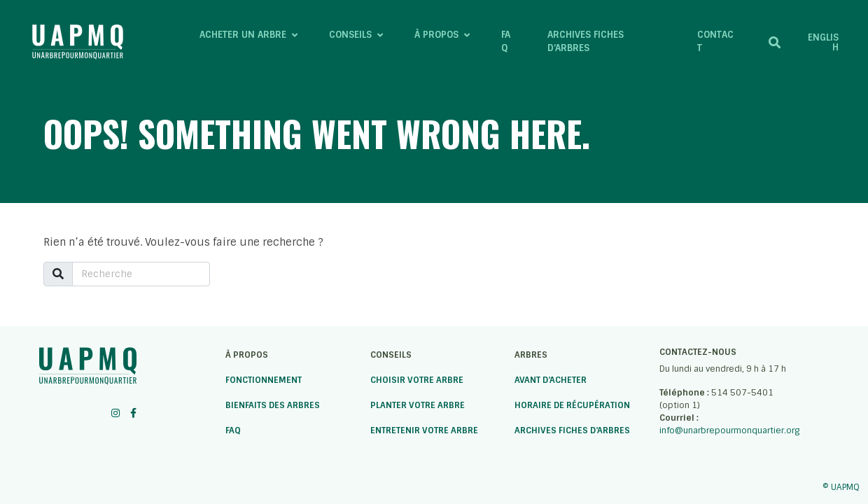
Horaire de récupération (572, 405)
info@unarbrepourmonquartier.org (729, 430)
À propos (247, 355)
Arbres (531, 355)
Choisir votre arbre (417, 380)
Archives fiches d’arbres (572, 430)
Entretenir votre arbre (424, 430)
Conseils (391, 355)
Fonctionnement (264, 380)
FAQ (233, 430)
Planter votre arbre (418, 405)
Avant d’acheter (551, 380)
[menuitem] (820, 42)
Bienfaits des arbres (273, 405)
